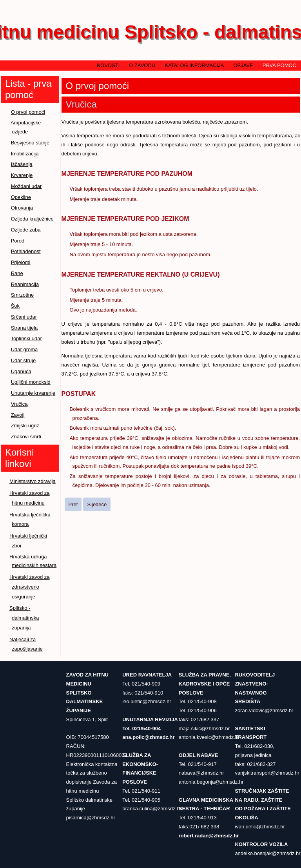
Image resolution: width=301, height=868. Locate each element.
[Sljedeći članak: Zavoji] (97, 504)
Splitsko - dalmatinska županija (24, 618)
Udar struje (24, 360)
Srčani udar (24, 317)
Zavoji (18, 415)
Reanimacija (25, 284)
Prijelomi (21, 262)
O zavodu (142, 65)
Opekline (21, 197)
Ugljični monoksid (31, 382)
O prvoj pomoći (28, 112)
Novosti (108, 65)
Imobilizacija (25, 154)
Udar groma (24, 349)
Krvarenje (22, 175)
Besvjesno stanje (30, 143)
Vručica (19, 404)
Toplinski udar (26, 338)
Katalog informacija (194, 65)
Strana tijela (24, 328)
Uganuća (21, 371)
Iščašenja (22, 164)
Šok (15, 306)
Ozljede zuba (26, 230)
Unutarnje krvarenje (33, 393)
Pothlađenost (26, 251)
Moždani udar (26, 186)
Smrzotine (23, 295)
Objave (243, 65)
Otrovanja (22, 208)
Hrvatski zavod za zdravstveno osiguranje (30, 587)
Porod (18, 241)
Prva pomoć (279, 65)
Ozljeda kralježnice (32, 219)
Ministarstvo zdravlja (33, 481)
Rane (17, 273)
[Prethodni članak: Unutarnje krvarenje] (73, 504)
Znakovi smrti (26, 437)
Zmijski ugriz (25, 426)
